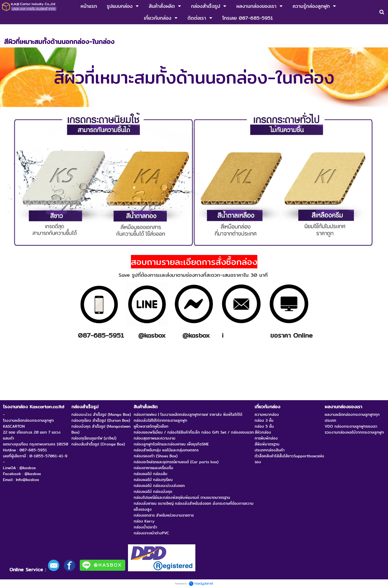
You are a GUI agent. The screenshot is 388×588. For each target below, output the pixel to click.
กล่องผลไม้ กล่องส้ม (64, 30)
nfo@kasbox (242, 335)
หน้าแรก (10, 30)
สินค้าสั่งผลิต (32, 30)
